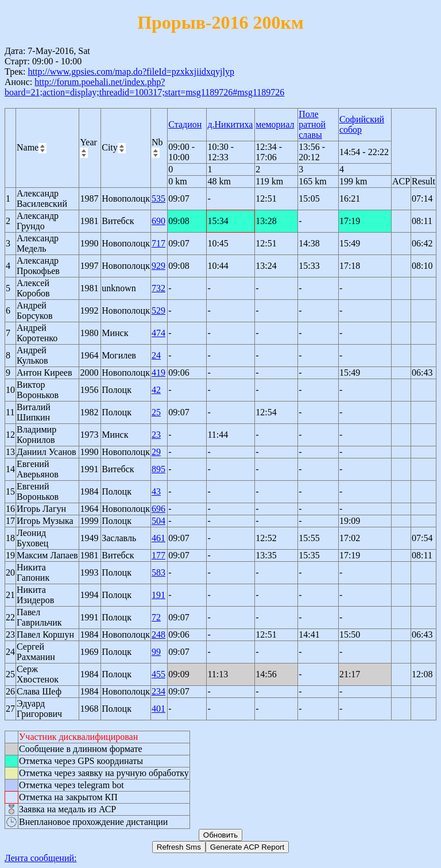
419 (158, 373)
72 (156, 617)
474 (158, 333)
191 (158, 595)
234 (158, 691)
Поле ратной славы (312, 124)
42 (156, 390)
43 (156, 491)
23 (156, 435)
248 (158, 634)
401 (158, 709)
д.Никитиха (230, 124)
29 (156, 452)
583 (158, 572)
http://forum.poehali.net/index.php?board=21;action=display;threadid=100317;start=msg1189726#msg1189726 (144, 87)
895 (158, 469)
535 (158, 198)
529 (158, 310)
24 (156, 355)
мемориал (275, 124)
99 (156, 652)
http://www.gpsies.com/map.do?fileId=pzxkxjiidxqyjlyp (131, 72)
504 (158, 521)
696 (158, 509)
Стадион (185, 124)
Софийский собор (362, 124)
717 (158, 243)
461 (158, 538)
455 (158, 674)
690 (158, 221)
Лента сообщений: (41, 858)
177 (158, 555)
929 (158, 266)
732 (158, 288)
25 (156, 412)
